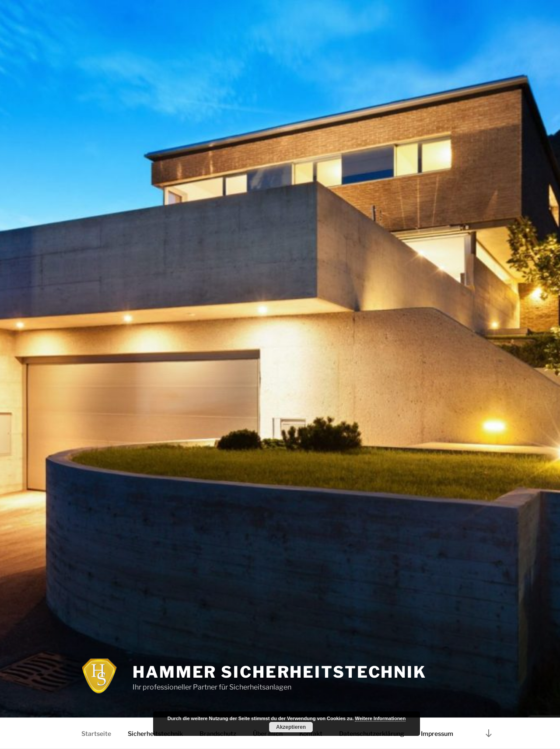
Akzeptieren (291, 727)
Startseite (96, 733)
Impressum (437, 733)
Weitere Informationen (380, 718)
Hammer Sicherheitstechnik (280, 672)
